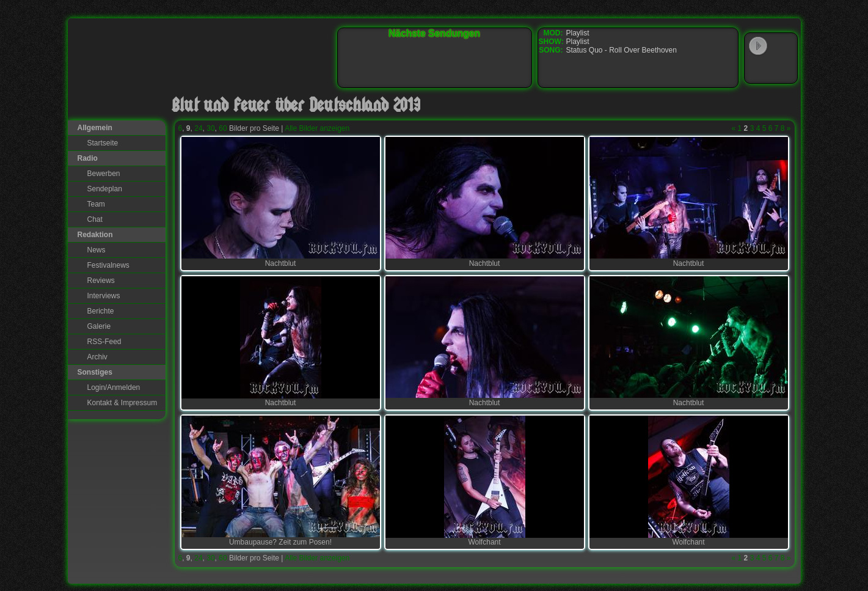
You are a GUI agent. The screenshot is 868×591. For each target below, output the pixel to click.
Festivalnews (108, 265)
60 (223, 128)
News (97, 250)
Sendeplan (105, 189)
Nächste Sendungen (434, 33)
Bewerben (104, 174)
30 (210, 128)
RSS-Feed (104, 342)
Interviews (104, 296)
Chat (95, 219)
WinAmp (783, 46)
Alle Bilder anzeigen (317, 128)
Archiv (97, 357)
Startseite (103, 143)
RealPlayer (783, 70)
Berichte (101, 311)
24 (198, 128)
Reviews (101, 281)
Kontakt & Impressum (122, 403)
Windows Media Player (758, 70)
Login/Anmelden (114, 387)
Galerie (99, 326)
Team (96, 204)
